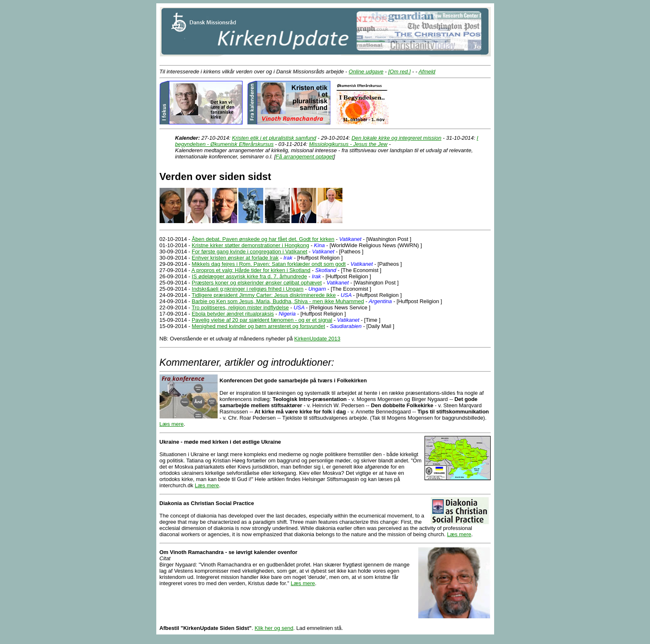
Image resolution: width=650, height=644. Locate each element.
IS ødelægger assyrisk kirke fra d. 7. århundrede (250, 276)
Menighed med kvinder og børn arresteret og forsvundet (259, 326)
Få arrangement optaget (304, 157)
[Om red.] (399, 72)
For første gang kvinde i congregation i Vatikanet (250, 252)
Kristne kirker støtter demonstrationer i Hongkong (251, 245)
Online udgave (366, 72)
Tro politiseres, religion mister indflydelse (240, 307)
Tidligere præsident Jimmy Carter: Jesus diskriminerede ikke (264, 295)
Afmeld (427, 72)
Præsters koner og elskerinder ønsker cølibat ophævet (257, 283)
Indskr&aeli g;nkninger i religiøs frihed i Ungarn (248, 289)
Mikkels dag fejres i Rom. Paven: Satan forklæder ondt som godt (269, 264)
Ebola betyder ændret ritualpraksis (233, 314)
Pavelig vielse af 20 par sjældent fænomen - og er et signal (262, 320)
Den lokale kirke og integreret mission (397, 138)
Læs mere (172, 424)
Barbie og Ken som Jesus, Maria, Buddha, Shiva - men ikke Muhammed (278, 301)
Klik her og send (274, 628)
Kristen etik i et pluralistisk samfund (274, 138)
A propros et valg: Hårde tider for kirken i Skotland (251, 270)
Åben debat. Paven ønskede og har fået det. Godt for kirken (263, 239)
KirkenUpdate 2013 (317, 339)
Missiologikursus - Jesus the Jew (348, 144)
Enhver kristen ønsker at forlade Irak (235, 258)
